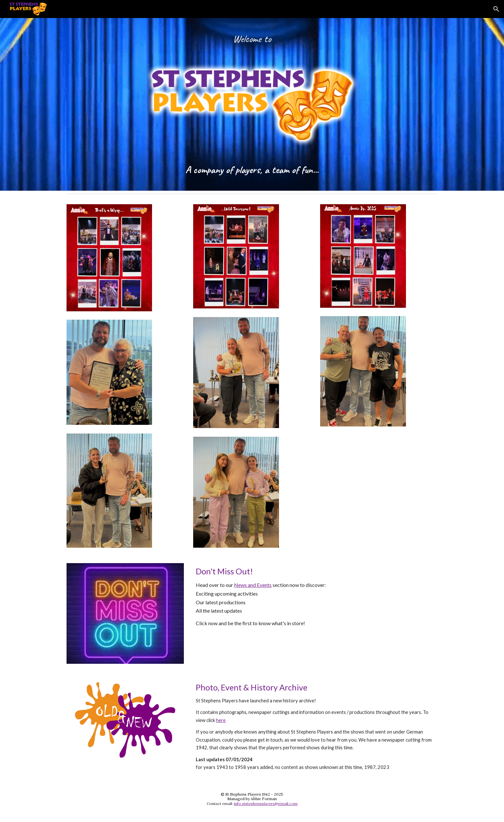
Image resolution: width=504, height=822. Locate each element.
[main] (252, 45)
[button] (496, 9)
